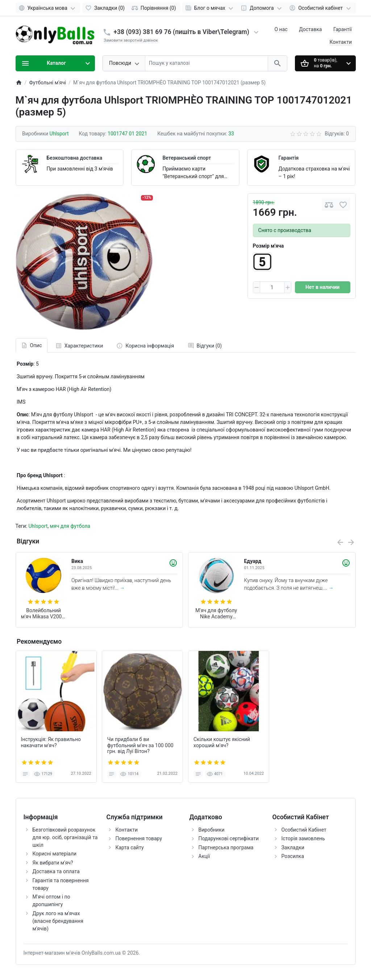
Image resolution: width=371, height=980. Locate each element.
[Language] (48, 8)
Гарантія (288, 158)
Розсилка (293, 856)
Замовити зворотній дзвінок (131, 40)
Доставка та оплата (56, 871)
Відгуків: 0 (337, 134)
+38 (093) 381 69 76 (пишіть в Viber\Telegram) (182, 32)
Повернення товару (139, 838)
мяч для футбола (70, 526)
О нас (281, 29)
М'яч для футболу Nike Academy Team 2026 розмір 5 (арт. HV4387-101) (216, 614)
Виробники (212, 830)
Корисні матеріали (55, 854)
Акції (204, 856)
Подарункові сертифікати (229, 838)
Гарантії (343, 29)
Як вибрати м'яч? (53, 863)
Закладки (293, 847)
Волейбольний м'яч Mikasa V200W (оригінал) (44, 614)
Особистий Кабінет (304, 830)
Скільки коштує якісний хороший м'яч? (222, 742)
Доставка (310, 29)
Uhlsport (38, 526)
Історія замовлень (303, 838)
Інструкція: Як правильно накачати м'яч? (51, 742)
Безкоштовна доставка (75, 158)
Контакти (341, 42)
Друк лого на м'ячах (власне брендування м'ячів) (58, 921)
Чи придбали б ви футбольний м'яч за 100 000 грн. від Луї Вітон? (140, 745)
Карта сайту (130, 847)
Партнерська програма (226, 847)
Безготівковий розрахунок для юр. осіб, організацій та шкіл (65, 837)
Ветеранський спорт (187, 158)
